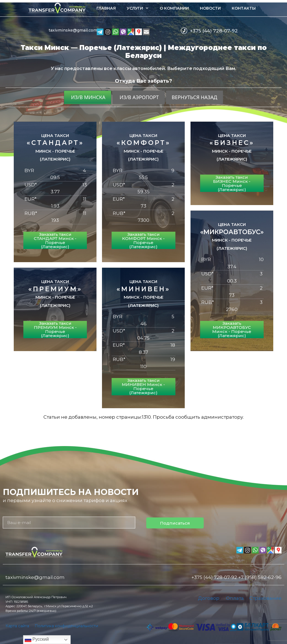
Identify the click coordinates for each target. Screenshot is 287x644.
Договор (209, 598)
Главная (106, 8)
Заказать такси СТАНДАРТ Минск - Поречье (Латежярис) (55, 240)
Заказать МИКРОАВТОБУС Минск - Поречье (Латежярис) (232, 329)
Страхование (265, 598)
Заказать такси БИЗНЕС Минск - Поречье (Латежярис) (232, 183)
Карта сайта (17, 626)
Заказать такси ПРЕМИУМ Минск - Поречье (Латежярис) (55, 329)
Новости (210, 8)
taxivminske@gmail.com (73, 30)
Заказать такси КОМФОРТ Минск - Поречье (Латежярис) (143, 240)
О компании (174, 8)
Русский (37, 640)
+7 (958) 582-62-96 (260, 577)
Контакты (244, 8)
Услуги (140, 8)
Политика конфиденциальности (66, 626)
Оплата (235, 598)
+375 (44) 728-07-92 (214, 31)
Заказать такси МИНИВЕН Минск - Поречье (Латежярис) (143, 387)
